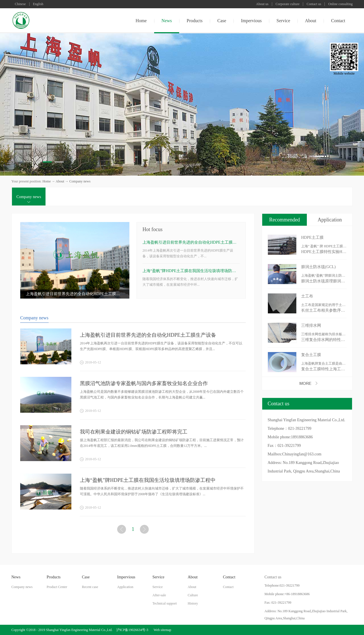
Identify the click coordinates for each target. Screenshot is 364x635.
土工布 (307, 296)
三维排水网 (311, 325)
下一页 (145, 530)
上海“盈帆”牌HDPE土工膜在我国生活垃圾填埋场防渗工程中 (191, 271)
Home (141, 21)
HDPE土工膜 (312, 238)
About (60, 181)
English (38, 4)
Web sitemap (162, 630)
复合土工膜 (311, 355)
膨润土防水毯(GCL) (318, 267)
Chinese (20, 4)
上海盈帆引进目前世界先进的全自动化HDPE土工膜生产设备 (75, 294)
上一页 (122, 530)
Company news (80, 181)
